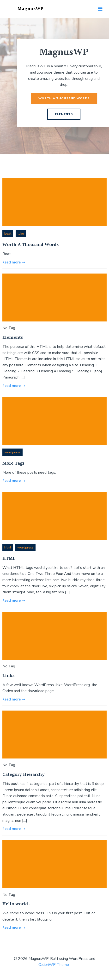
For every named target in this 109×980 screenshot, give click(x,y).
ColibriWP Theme (54, 965)
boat (8, 234)
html (8, 547)
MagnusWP (31, 9)
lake (21, 234)
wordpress (12, 452)
